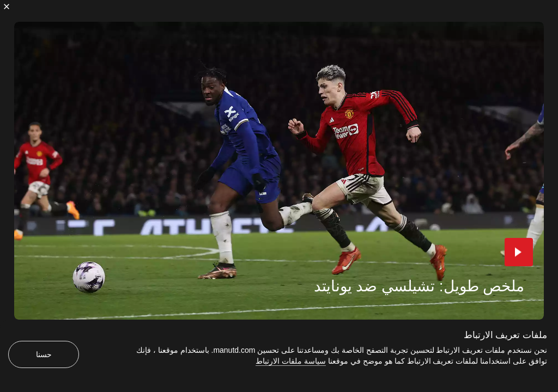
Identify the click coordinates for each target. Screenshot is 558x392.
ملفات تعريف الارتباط (505, 335)
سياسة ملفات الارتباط (291, 361)
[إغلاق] (7, 7)
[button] (519, 252)
